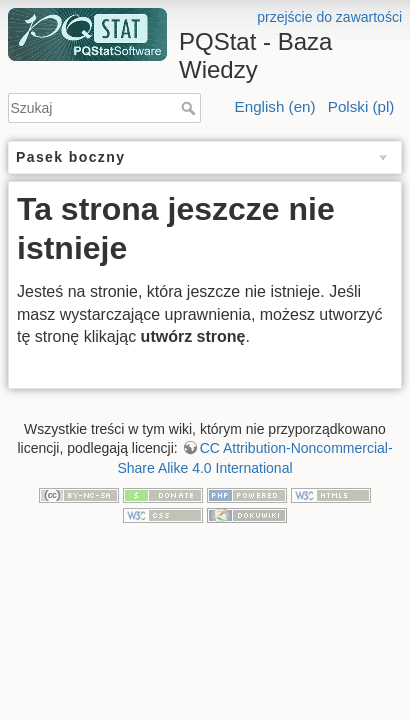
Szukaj (190, 108)
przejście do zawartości (329, 17)
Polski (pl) (361, 106)
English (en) (275, 106)
